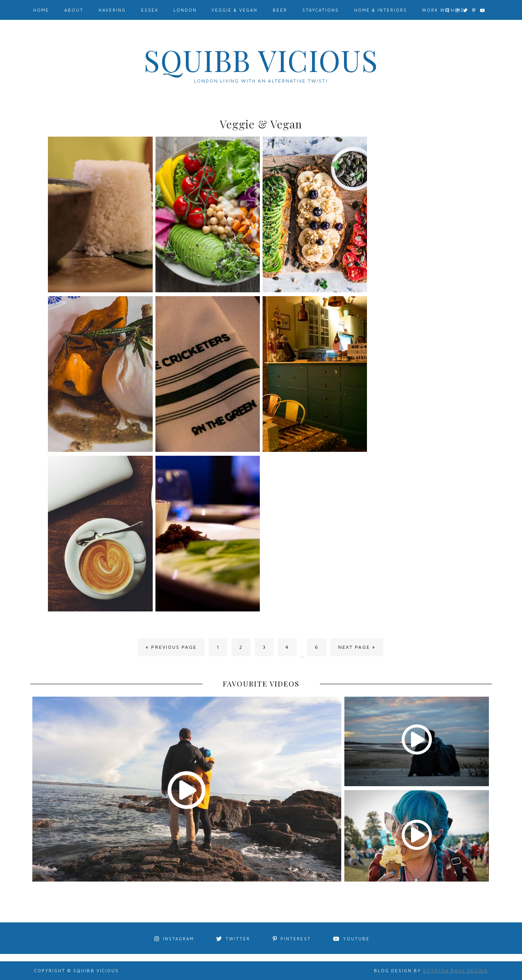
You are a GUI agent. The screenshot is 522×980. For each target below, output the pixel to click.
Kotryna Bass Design (455, 970)
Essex (150, 10)
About (74, 10)
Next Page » (357, 647)
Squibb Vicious (261, 60)
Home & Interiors (381, 10)
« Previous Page (171, 647)
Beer (280, 10)
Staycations (321, 10)
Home (41, 10)
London (185, 10)
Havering (112, 10)
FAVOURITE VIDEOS (261, 684)
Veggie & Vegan (235, 10)
